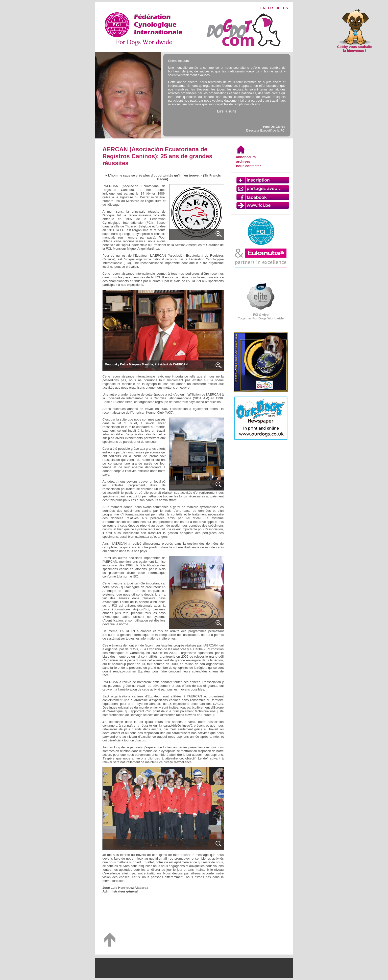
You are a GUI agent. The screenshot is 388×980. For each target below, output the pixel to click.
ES (286, 8)
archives (243, 161)
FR (270, 8)
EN (263, 8)
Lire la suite (227, 111)
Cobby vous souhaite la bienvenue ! (355, 47)
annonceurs (246, 157)
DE (278, 8)
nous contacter (248, 166)
